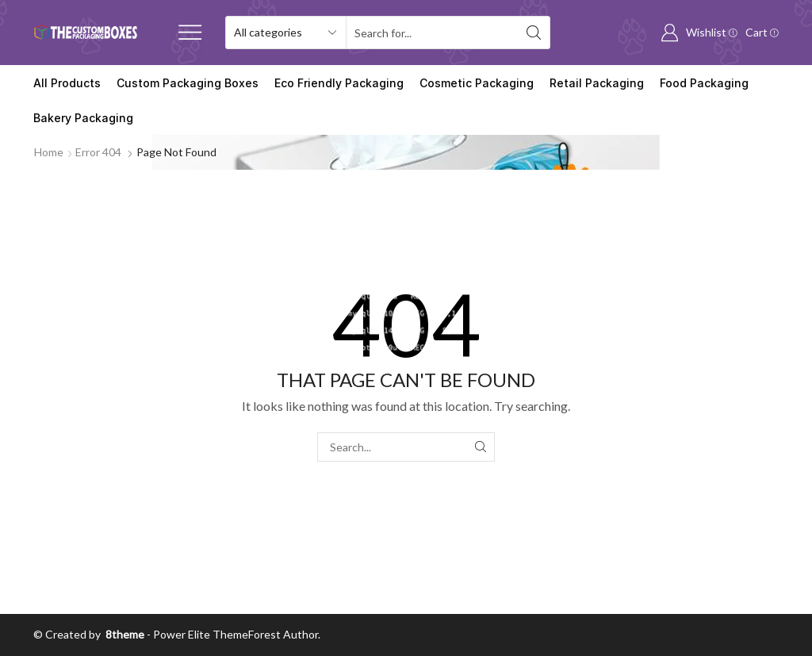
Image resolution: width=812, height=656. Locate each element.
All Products (67, 83)
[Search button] (534, 33)
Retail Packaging (597, 83)
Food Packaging (704, 83)
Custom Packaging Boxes (188, 83)
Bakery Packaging (83, 118)
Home (49, 152)
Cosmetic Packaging (477, 83)
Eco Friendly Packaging (339, 83)
